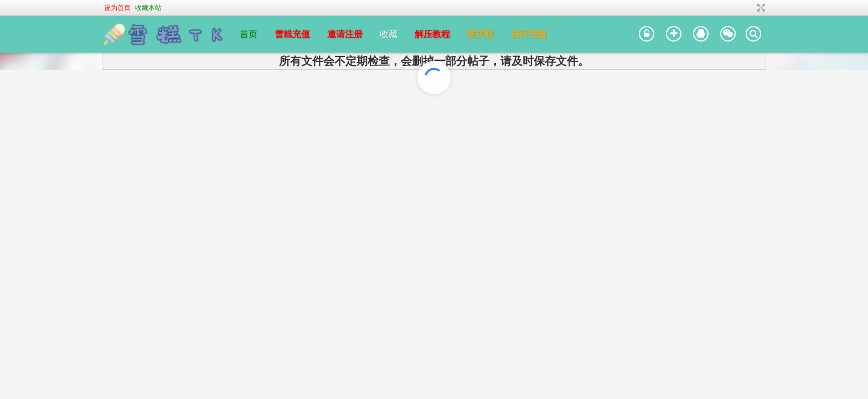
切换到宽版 (760, 8)
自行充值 (529, 34)
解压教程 (432, 34)
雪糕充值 (292, 34)
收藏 (389, 34)
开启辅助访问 (746, 8)
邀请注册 (345, 34)
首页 (249, 34)
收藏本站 (148, 8)
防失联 (480, 34)
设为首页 (117, 8)
